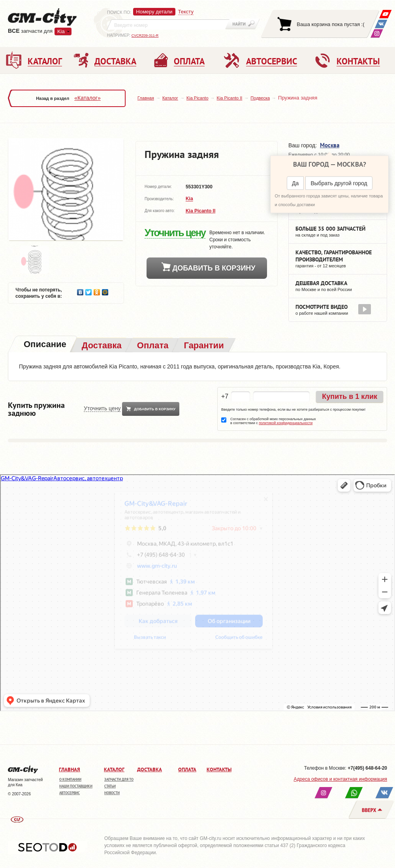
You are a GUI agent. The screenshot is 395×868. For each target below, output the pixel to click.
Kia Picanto (197, 98)
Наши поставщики (76, 786)
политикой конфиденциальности (286, 423)
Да (295, 183)
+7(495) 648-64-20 (367, 768)
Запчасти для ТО (119, 779)
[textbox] (168, 24)
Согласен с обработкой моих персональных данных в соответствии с (273, 421)
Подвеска (260, 98)
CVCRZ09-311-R (145, 36)
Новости (112, 793)
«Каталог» (87, 98)
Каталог (170, 98)
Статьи (110, 786)
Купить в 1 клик (350, 396)
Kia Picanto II (230, 98)
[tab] (44, 345)
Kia (61, 31)
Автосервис (70, 793)
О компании (70, 779)
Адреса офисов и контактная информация (340, 779)
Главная (146, 98)
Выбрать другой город (339, 183)
